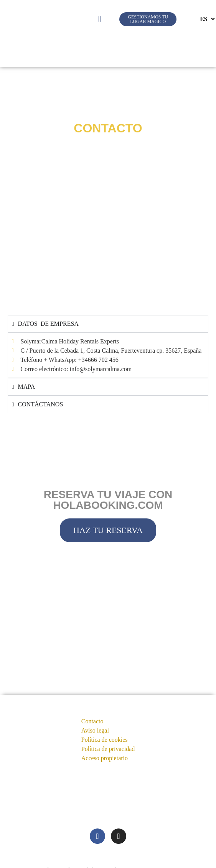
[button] (99, 19)
